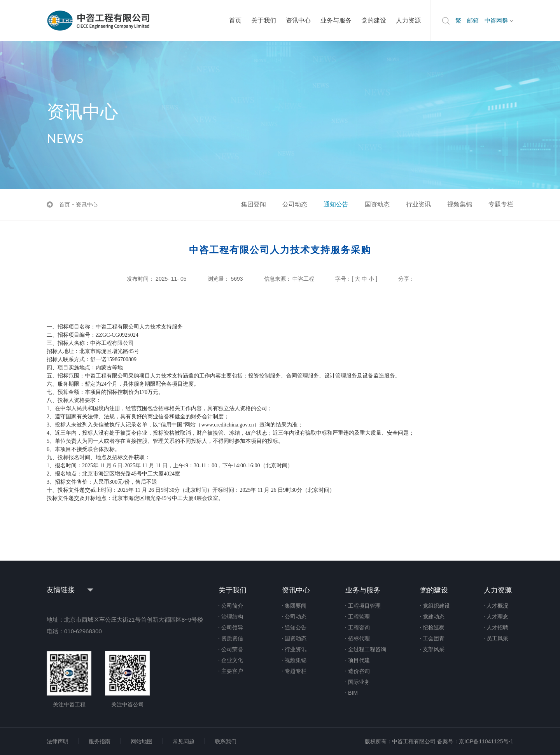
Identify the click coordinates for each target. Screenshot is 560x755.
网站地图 (142, 741)
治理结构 (232, 617)
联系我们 (226, 741)
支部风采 (434, 649)
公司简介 (232, 606)
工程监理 (359, 617)
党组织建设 (436, 606)
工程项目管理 (364, 606)
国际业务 (359, 682)
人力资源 (408, 20)
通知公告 (336, 204)
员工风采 (497, 638)
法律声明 (58, 741)
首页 (235, 20)
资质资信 (232, 638)
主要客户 (232, 671)
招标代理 (359, 638)
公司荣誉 (232, 649)
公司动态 (295, 204)
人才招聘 (497, 627)
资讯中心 (298, 20)
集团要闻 (254, 204)
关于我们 (264, 20)
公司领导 (232, 627)
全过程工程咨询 (367, 649)
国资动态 (377, 204)
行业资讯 (418, 204)
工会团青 (434, 638)
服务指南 (100, 741)
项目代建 (359, 660)
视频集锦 (460, 204)
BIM (353, 693)
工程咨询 (359, 627)
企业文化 (232, 660)
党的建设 (374, 20)
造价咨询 (359, 671)
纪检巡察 (434, 627)
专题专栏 (501, 204)
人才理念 (497, 617)
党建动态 (434, 617)
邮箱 (473, 20)
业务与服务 (336, 20)
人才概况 (497, 606)
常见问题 (184, 741)
